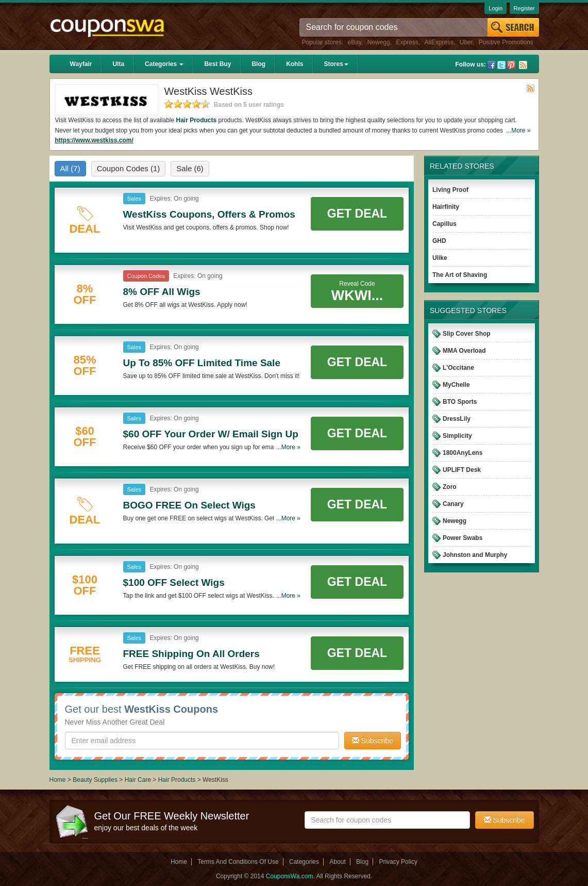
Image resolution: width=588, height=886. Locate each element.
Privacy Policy (398, 862)
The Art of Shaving (460, 275)
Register (524, 8)
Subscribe (373, 741)
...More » (518, 130)
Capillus (444, 224)
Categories (164, 64)
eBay (355, 42)
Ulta (118, 64)
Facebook (492, 65)
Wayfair (81, 64)
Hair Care (139, 780)
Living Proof (450, 190)
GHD (439, 241)
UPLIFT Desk (462, 470)
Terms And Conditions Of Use (238, 862)
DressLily (457, 419)
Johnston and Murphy (475, 555)
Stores (336, 64)
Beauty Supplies (95, 780)
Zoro (450, 487)
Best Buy (217, 64)
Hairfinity (446, 207)
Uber (466, 42)
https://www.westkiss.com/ (94, 140)
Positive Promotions (506, 42)
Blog (258, 64)
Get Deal (357, 214)
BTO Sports (460, 402)
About (337, 862)
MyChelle (456, 385)
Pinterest (511, 65)
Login (495, 8)
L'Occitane (458, 368)
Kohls (295, 64)
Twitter (501, 65)
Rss (523, 65)
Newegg (379, 42)
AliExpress (439, 42)
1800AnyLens (463, 453)
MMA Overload (464, 351)
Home (58, 780)
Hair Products (197, 120)
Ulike (440, 258)
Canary (453, 504)
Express (407, 42)
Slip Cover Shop (467, 334)
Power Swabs (463, 538)
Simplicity (457, 436)
